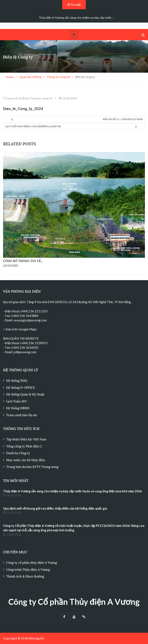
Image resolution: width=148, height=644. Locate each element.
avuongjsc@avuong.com (30, 320)
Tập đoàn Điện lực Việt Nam (26, 439)
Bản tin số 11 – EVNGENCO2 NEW (123, 119)
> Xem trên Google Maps (20, 329)
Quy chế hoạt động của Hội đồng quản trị (33, 126)
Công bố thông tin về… (23, 261)
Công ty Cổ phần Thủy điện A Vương (74, 602)
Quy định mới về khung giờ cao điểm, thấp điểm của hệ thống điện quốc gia (55, 508)
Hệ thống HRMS (18, 408)
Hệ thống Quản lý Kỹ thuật (25, 394)
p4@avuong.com (25, 352)
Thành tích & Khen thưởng (25, 576)
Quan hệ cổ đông (17, 98)
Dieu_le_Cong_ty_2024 (23, 109)
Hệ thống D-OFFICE (21, 388)
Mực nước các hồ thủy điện (26, 460)
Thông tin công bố (41, 98)
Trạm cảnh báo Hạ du (21, 415)
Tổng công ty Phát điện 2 (24, 446)
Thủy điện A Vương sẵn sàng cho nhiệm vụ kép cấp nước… (76, 18)
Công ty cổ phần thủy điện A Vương (32, 563)
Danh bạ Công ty (18, 453)
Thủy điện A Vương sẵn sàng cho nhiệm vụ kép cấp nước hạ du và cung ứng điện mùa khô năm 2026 (72, 491)
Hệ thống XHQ (17, 381)
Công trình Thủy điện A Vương (28, 570)
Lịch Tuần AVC (17, 401)
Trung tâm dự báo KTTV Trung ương (32, 467)
